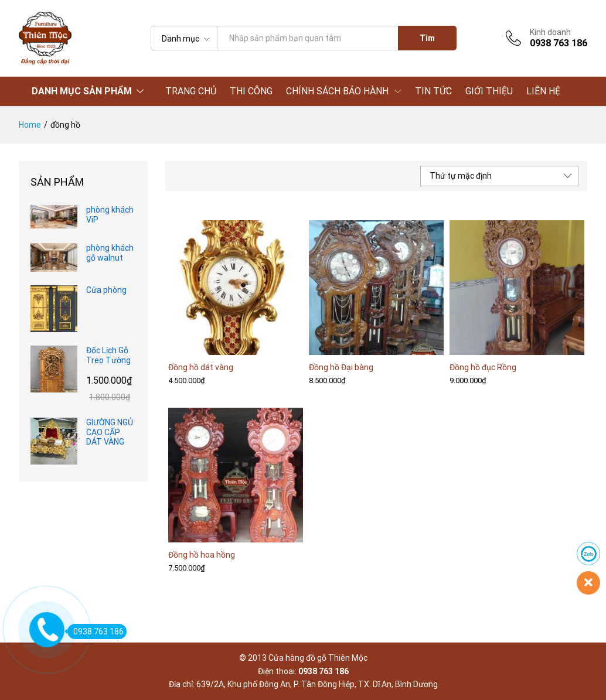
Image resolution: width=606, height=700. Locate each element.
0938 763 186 (96, 631)
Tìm (427, 38)
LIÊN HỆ (543, 91)
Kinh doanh (550, 32)
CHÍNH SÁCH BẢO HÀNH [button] (337, 91)
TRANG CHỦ (191, 91)
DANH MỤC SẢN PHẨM (82, 91)
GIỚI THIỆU (489, 91)
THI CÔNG (251, 91)
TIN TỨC (433, 91)
